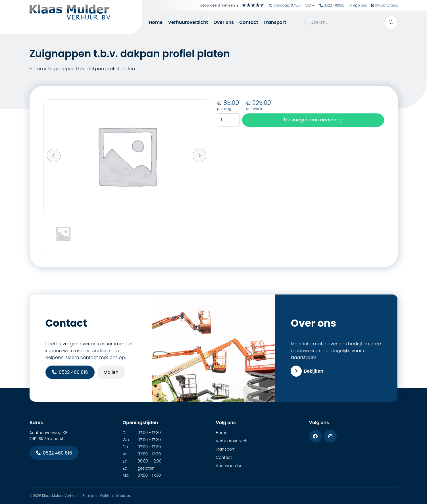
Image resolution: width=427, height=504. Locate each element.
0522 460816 (332, 5)
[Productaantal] (228, 120)
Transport (275, 22)
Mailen (111, 372)
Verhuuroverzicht (188, 22)
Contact (249, 22)
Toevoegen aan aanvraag (313, 120)
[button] (54, 155)
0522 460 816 (70, 372)
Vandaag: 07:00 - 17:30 (292, 5)
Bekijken (307, 371)
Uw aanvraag (384, 5)
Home (156, 22)
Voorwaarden (229, 466)
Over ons (224, 22)
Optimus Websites (115, 496)
